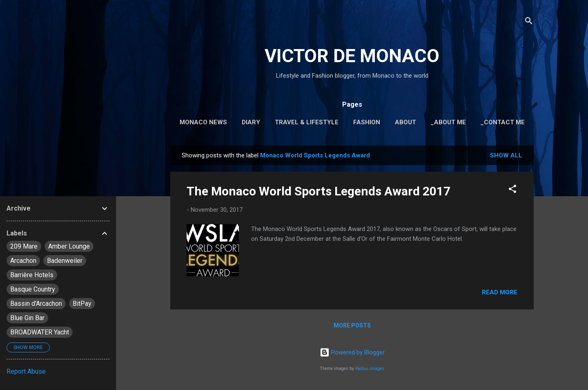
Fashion (367, 122)
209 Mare (24, 246)
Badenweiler (65, 261)
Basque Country (33, 289)
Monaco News (203, 122)
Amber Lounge (69, 246)
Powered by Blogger (352, 352)
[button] (512, 190)
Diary (251, 122)
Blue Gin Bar (27, 318)
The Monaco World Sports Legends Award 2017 (318, 191)
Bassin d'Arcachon (36, 304)
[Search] (529, 22)
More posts (352, 325)
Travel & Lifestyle (307, 122)
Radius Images (370, 369)
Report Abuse (26, 371)
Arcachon (23, 261)
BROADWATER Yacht (40, 332)
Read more (500, 292)
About (405, 122)
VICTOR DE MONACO (352, 56)
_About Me (448, 122)
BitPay (82, 304)
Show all (506, 155)
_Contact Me (503, 122)
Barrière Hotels (32, 275)
